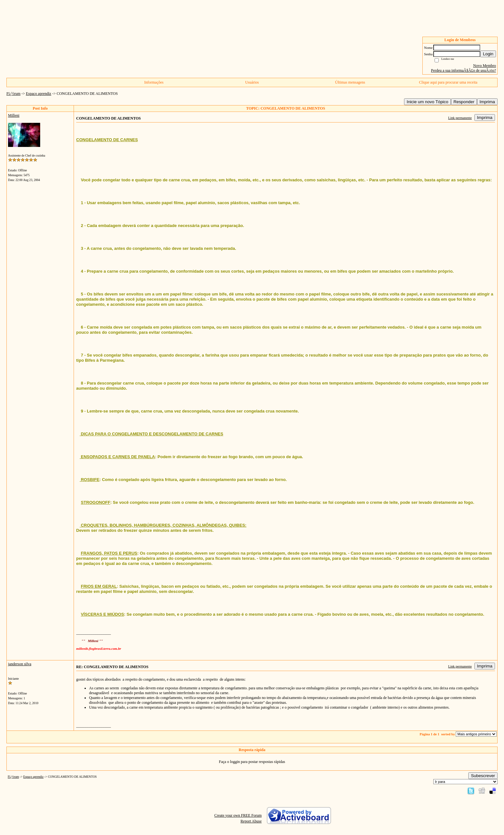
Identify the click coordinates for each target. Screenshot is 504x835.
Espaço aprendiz (38, 94)
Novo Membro (485, 66)
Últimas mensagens (350, 82)
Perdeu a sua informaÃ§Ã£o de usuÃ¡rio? (464, 70)
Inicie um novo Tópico (427, 102)
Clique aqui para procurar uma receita (448, 82)
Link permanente (460, 118)
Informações (154, 82)
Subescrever (483, 776)
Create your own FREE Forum (238, 815)
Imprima (487, 102)
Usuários (252, 82)
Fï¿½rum (14, 94)
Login (488, 54)
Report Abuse (251, 821)
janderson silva (20, 664)
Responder (464, 102)
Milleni (14, 115)
